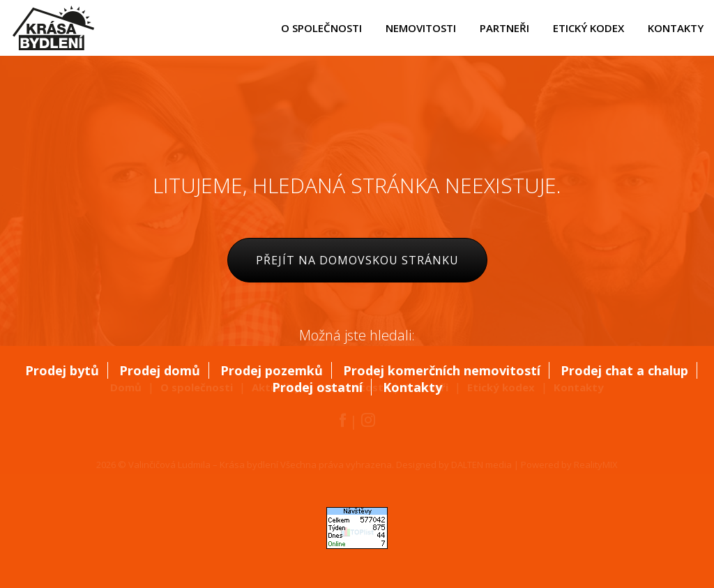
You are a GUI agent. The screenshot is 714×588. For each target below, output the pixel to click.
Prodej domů (160, 370)
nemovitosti (421, 28)
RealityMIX (596, 465)
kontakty (676, 28)
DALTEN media (481, 465)
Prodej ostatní (317, 387)
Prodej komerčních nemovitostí (442, 370)
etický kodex (588, 28)
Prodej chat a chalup (624, 370)
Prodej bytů (62, 370)
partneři (504, 28)
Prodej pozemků (272, 370)
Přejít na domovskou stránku (357, 260)
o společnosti (321, 28)
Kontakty (412, 387)
